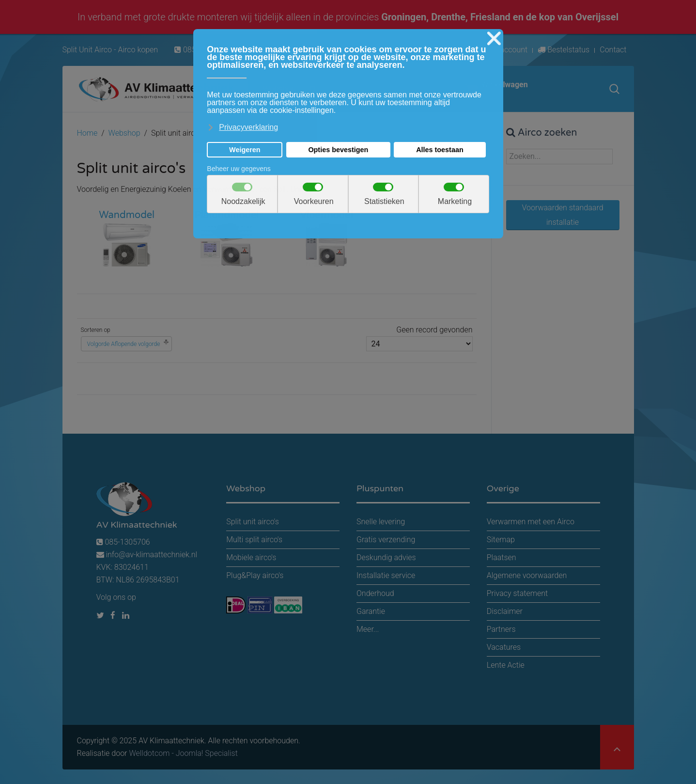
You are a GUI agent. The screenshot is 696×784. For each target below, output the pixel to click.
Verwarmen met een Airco (531, 522)
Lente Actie (506, 665)
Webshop (124, 133)
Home (87, 133)
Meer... (368, 629)
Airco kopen (138, 50)
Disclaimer (505, 611)
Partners (501, 629)
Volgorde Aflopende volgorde (124, 344)
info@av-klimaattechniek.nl (151, 555)
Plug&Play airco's (255, 575)
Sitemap (501, 540)
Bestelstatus (564, 50)
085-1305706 (123, 542)
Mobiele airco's (251, 557)
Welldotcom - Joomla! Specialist (183, 753)
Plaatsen (502, 557)
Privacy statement (517, 593)
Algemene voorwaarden (527, 575)
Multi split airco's (254, 540)
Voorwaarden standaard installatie (562, 215)
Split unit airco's (253, 522)
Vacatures (504, 647)
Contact (613, 50)
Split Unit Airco (87, 50)
